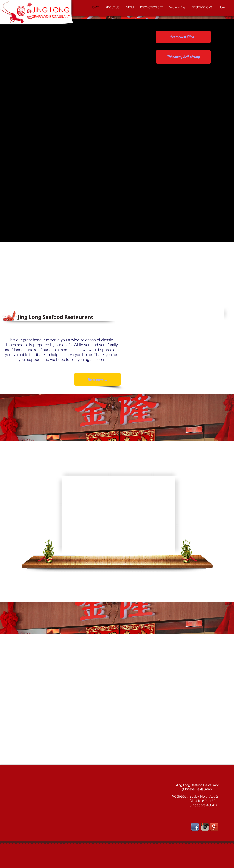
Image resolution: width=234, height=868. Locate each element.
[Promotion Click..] (183, 37)
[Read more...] (97, 379)
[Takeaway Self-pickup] (183, 57)
